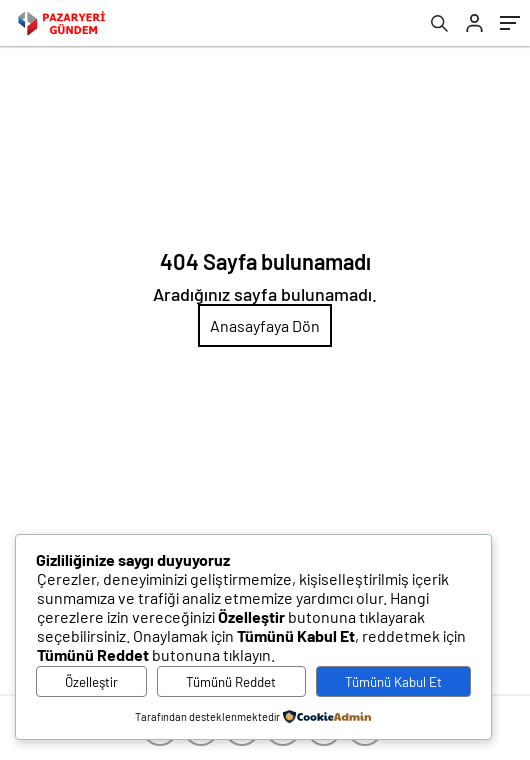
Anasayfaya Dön (265, 325)
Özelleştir (91, 682)
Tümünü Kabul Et (393, 682)
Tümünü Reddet (231, 682)
